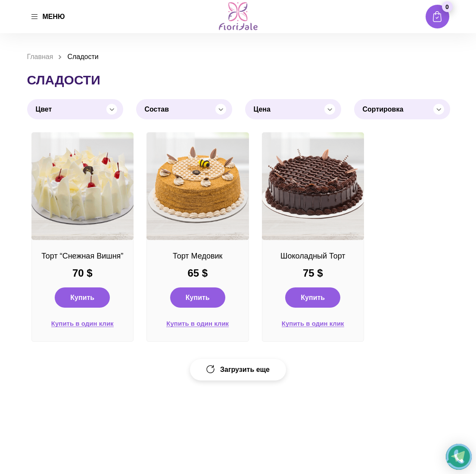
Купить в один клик (82, 324)
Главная (40, 57)
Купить (82, 298)
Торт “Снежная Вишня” (82, 256)
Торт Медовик (198, 256)
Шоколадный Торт (313, 256)
